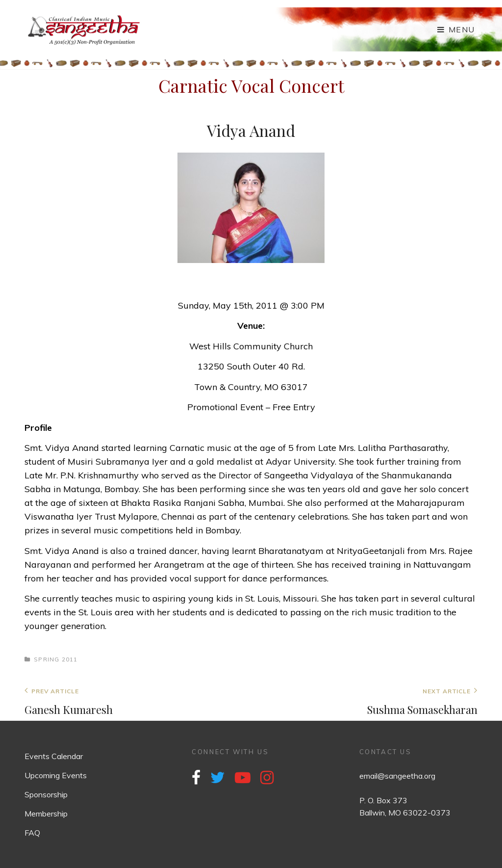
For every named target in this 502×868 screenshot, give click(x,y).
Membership (46, 814)
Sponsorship (46, 794)
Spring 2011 (56, 659)
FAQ (32, 833)
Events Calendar (54, 756)
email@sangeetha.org (397, 776)
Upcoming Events (56, 775)
